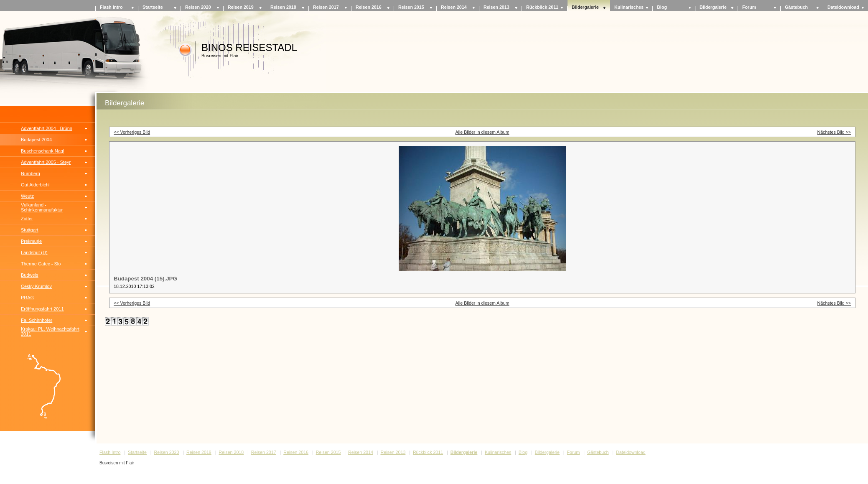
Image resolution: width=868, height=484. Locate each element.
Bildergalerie (585, 7)
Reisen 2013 (496, 7)
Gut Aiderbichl (35, 185)
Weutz (27, 196)
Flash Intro (111, 7)
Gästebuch (796, 7)
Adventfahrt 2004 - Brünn (47, 128)
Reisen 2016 (369, 7)
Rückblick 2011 (542, 7)
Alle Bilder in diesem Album (482, 132)
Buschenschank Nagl (42, 151)
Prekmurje (31, 241)
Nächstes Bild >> (834, 132)
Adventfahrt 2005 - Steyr (46, 162)
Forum (749, 7)
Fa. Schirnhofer (37, 320)
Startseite (153, 7)
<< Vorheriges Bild (132, 132)
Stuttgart (30, 230)
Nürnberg (31, 173)
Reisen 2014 (454, 7)
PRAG (27, 298)
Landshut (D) (34, 252)
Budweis (30, 275)
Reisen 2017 (326, 7)
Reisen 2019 (241, 7)
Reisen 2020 (198, 7)
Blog (662, 7)
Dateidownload (843, 7)
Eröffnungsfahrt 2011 (42, 309)
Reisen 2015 (411, 7)
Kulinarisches (629, 7)
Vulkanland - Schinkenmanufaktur (42, 207)
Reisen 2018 (283, 7)
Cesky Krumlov (36, 286)
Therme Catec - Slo (41, 264)
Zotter (27, 219)
